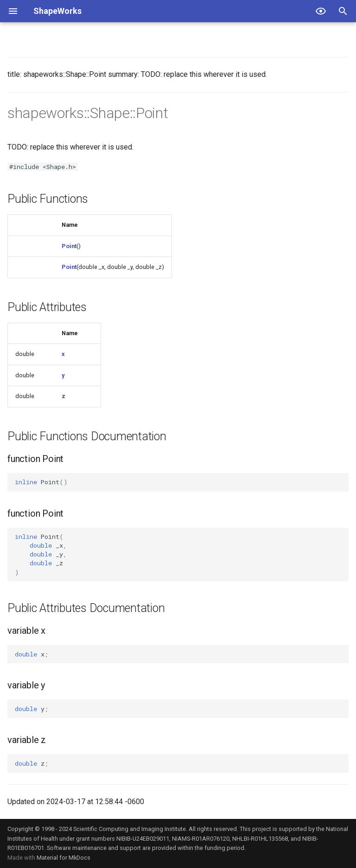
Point (69, 246)
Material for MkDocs (64, 858)
